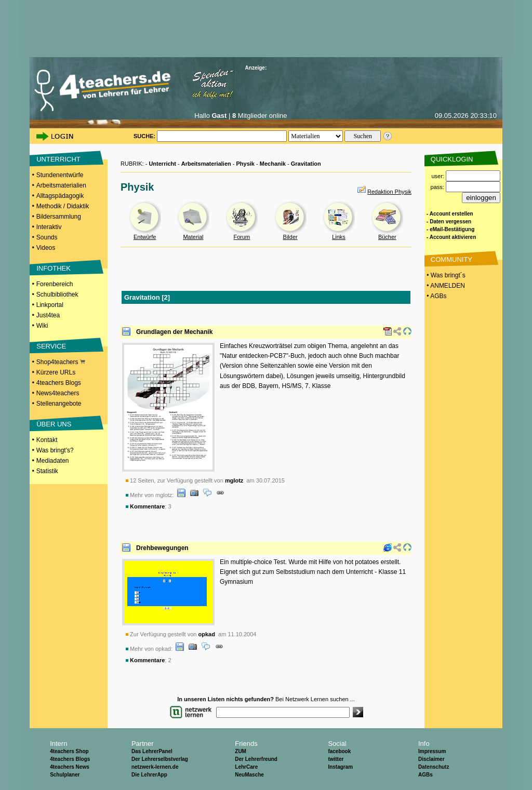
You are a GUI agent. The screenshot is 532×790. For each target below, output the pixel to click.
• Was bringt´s (445, 275)
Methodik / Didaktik (63, 206)
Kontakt (47, 440)
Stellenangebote (59, 404)
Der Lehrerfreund (256, 759)
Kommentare (147, 506)
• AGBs (436, 296)
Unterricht (162, 164)
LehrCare (246, 767)
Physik (245, 164)
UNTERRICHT (58, 159)
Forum (242, 237)
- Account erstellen (450, 214)
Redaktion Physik (389, 192)
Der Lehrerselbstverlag (160, 759)
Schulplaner (65, 775)
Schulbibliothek (57, 294)
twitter (336, 759)
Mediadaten (53, 461)
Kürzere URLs (56, 372)
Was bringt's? (55, 450)
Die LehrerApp (149, 775)
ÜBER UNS (54, 424)
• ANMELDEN (445, 286)
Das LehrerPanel (152, 751)
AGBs (425, 775)
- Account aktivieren (451, 237)
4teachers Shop (69, 751)
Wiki (42, 326)
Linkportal (50, 305)
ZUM (241, 751)
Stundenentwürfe (60, 175)
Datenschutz (434, 767)
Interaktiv (49, 227)
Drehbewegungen (162, 548)
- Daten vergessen (449, 222)
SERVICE (51, 346)
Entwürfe (145, 237)
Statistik (47, 471)
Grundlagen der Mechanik (174, 332)
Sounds (47, 237)
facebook (339, 751)
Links (339, 237)
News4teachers (58, 393)
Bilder (290, 237)
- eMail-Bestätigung (450, 229)
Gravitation (306, 164)
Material (193, 237)
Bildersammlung (59, 217)
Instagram (340, 767)
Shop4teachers (61, 362)
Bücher (387, 237)
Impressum (432, 751)
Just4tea (48, 315)
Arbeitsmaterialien (61, 185)
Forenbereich (55, 284)
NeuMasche (249, 775)
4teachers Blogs (59, 383)
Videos (46, 248)
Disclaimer (431, 759)
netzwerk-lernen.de (155, 767)
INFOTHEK (54, 268)
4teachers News (70, 767)
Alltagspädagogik (60, 196)
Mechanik (273, 164)
